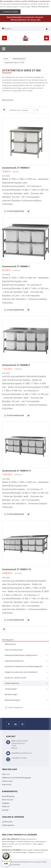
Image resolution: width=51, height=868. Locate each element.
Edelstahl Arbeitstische (28, 839)
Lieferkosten (7, 822)
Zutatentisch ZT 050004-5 (16, 168)
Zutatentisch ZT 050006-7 (16, 266)
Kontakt (5, 810)
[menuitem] (26, 644)
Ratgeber (6, 803)
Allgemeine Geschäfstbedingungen (17, 778)
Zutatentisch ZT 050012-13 (16, 569)
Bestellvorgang (8, 796)
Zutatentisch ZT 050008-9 (16, 365)
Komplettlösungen (20, 852)
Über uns (6, 774)
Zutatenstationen (19, 59)
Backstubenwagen (9, 841)
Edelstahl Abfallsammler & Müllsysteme (31, 841)
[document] (26, 7)
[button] (28, 211)
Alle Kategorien (8, 640)
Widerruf (6, 806)
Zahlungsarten (8, 825)
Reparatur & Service (36, 852)
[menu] (26, 673)
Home (6, 59)
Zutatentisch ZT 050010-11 (16, 471)
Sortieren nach (15, 110)
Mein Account (8, 800)
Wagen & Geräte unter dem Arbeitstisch (17, 844)
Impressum (7, 784)
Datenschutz (7, 781)
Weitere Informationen (40, 7)
